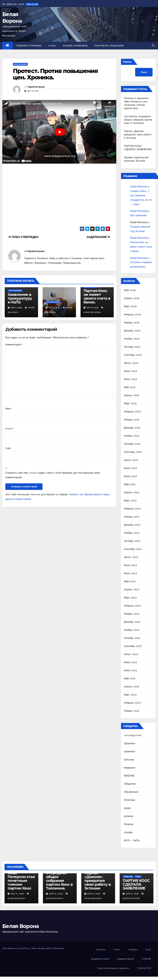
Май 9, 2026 (94, 894)
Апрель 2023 (132, 590)
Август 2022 (131, 654)
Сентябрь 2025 (133, 355)
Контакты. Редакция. (109, 46)
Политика (130, 800)
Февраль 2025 (133, 412)
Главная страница (29, 46)
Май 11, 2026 (17, 894)
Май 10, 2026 (56, 894)
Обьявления (131, 792)
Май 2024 (130, 484)
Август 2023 (131, 557)
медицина (130, 768)
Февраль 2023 (133, 606)
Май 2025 (130, 387)
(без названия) (139, 215)
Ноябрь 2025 (132, 339)
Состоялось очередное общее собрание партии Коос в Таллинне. (138, 120)
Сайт (8, 448)
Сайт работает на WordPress (16, 948)
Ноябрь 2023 (132, 533)
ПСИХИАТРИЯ (144, 968)
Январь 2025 (132, 420)
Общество (130, 784)
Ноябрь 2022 (132, 630)
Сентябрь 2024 (133, 452)
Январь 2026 (132, 323)
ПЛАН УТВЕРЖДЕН (23, 237)
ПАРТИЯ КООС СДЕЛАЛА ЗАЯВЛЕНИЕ (136, 884)
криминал (130, 751)
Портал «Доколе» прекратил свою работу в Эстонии (138, 135)
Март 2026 (130, 306)
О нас (52, 46)
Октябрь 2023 (132, 541)
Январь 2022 (132, 711)
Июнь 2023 (131, 573)
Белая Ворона (21, 926)
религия (129, 816)
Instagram (133, 950)
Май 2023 (130, 581)
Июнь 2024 (131, 476)
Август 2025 (131, 363)
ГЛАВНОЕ (146, 959)
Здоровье (130, 743)
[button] (153, 46)
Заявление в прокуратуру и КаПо (20, 298)
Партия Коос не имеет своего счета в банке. (97, 296)
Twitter (117, 950)
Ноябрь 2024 (132, 436)
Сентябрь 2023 (133, 549)
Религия (129, 824)
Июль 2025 (131, 371)
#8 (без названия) (75, 46)
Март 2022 (130, 695)
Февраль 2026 (133, 314)
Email (10, 428)
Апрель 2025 (132, 395)
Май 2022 (130, 678)
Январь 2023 (132, 614)
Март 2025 (130, 403)
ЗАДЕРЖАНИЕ (98, 237)
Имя (9, 409)
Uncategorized (20, 64)
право (127, 808)
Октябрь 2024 (132, 444)
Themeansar (58, 948)
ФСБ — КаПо (132, 840)
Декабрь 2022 (132, 622)
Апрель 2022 (132, 687)
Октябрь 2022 (132, 638)
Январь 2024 (132, 517)
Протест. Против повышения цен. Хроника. (55, 74)
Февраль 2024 (133, 509)
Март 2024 (130, 501)
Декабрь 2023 (132, 525)
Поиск (127, 62)
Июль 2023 (131, 565)
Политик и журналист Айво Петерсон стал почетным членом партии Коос (21, 877)
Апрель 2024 (132, 492)
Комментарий (14, 345)
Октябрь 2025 (132, 347)
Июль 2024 (131, 468)
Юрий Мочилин (36, 87)
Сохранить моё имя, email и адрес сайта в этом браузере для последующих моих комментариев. (53, 475)
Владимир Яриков (125, 959)
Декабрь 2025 (132, 331)
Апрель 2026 (132, 298)
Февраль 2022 (133, 703)
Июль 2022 (131, 662)
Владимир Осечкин (100, 959)
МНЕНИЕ (129, 776)
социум (128, 832)
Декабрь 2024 (132, 428)
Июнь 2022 (131, 670)
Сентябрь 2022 (133, 646)
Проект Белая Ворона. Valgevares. (113, 968)
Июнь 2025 (131, 379)
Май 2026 (130, 290)
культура (129, 760)
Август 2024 (131, 460)
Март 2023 (130, 598)
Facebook (101, 950)
